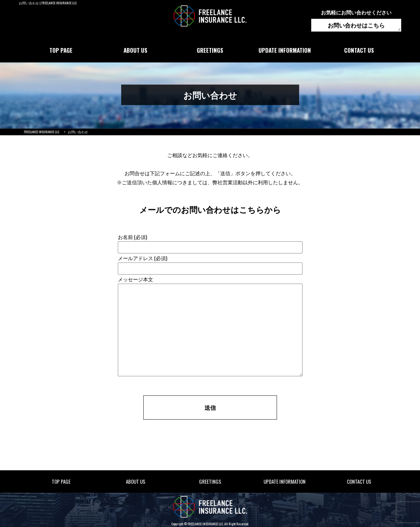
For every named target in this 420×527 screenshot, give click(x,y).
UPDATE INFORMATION (285, 50)
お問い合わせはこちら (356, 25)
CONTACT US (359, 50)
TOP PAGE (61, 50)
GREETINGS (210, 50)
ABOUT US (135, 50)
